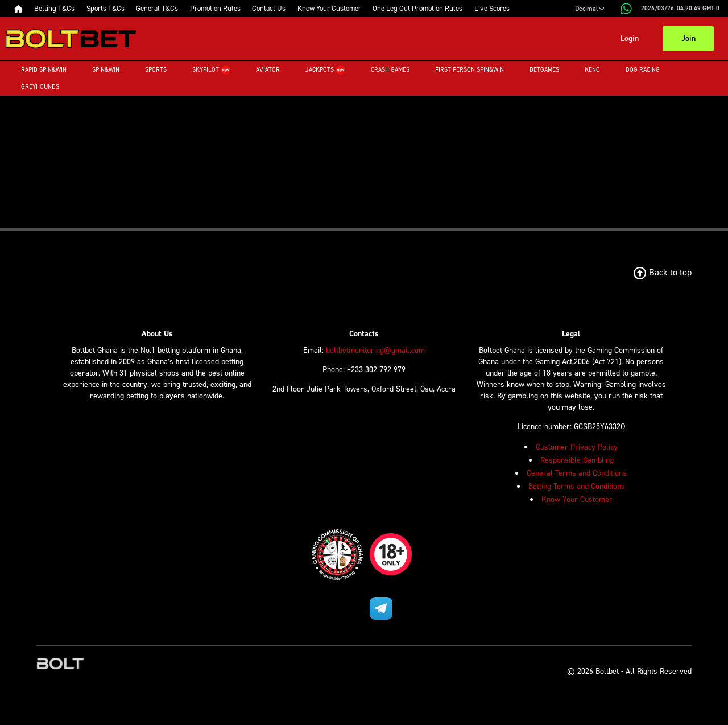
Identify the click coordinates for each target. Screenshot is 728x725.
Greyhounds (40, 87)
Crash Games (390, 70)
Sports (156, 70)
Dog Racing (643, 70)
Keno (592, 70)
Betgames (544, 70)
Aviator (268, 70)
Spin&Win (106, 70)
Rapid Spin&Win (44, 70)
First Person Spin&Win (470, 70)
